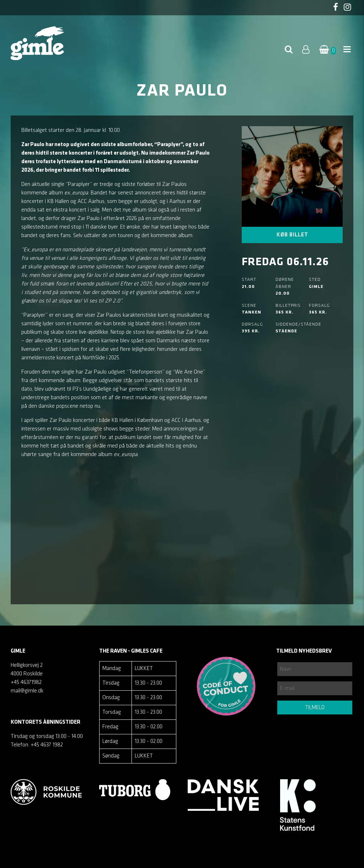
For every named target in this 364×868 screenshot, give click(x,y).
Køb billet (292, 235)
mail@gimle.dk (27, 691)
